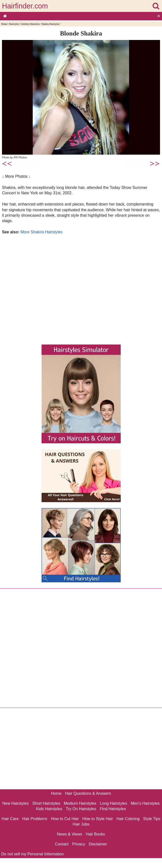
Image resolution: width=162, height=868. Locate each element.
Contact (62, 844)
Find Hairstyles (113, 809)
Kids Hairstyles (49, 809)
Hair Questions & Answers (88, 793)
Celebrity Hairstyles (30, 24)
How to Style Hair (98, 819)
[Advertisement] (81, 288)
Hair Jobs (81, 824)
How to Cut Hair (65, 819)
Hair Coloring (128, 819)
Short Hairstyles (46, 803)
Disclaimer (98, 844)
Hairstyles (14, 24)
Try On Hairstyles (81, 809)
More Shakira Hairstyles (42, 232)
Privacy (79, 844)
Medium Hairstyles (80, 803)
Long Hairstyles (114, 803)
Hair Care (10, 819)
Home (4, 24)
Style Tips (152, 819)
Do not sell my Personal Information (33, 854)
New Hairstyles (15, 803)
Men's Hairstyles (145, 803)
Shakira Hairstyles (50, 24)
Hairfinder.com (25, 6)
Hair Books (95, 834)
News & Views (69, 834)
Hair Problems (35, 819)
